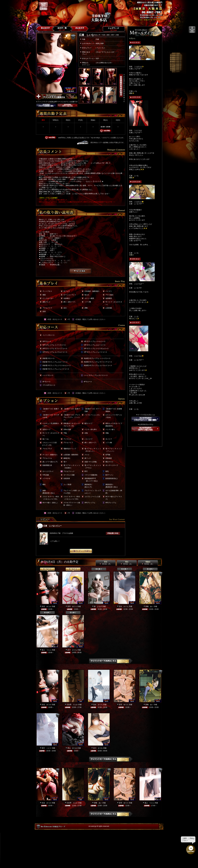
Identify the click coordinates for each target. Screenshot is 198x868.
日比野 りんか (72, 705)
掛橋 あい (149, 606)
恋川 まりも (72, 650)
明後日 (148, 563)
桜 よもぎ (98, 606)
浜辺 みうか (46, 606)
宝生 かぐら (124, 606)
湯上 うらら (46, 650)
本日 (106, 563)
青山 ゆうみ (72, 748)
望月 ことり (46, 748)
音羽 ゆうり (72, 606)
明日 (127, 563)
